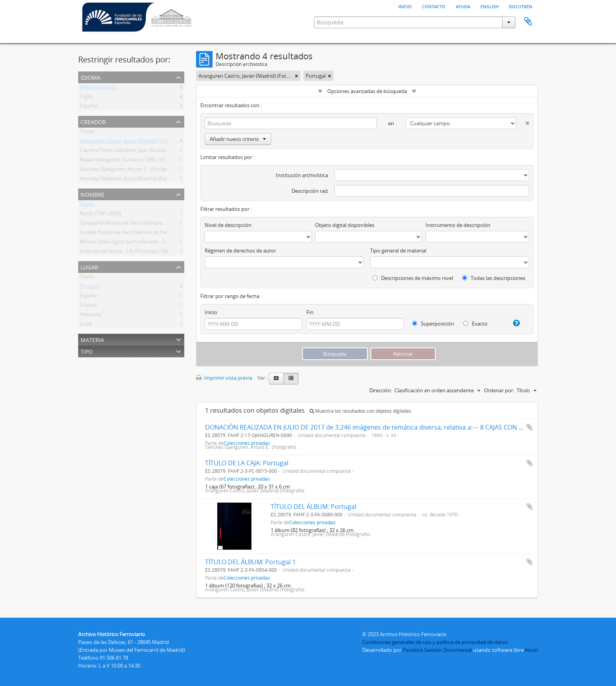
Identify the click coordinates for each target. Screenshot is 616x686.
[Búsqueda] (291, 123)
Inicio (405, 6)
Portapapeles (528, 22)
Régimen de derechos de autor (240, 251)
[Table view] (291, 379)
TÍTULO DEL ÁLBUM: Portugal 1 (250, 562)
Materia (92, 339)
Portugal (90, 287)
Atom (531, 650)
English (489, 6)
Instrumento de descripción (458, 225)
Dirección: (381, 390)
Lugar (89, 266)
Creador (93, 121)
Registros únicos (99, 88)
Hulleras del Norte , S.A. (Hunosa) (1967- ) (127, 252)
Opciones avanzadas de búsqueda (367, 91)
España (88, 297)
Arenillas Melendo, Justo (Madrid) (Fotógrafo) (132, 180)
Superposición (433, 324)
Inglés (87, 98)
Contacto (434, 6)
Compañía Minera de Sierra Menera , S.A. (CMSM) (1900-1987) (151, 224)
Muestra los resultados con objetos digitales (360, 411)
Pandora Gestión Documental (437, 650)
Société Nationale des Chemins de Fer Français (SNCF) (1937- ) (151, 234)
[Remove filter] (297, 76)
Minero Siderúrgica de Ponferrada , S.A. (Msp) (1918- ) (141, 243)
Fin (310, 312)
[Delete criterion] (523, 122)
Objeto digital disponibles (345, 225)
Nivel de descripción (228, 225)
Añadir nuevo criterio (238, 139)
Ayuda (463, 6)
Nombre (93, 194)
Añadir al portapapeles (530, 427)
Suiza (86, 325)
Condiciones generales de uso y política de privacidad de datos (435, 642)
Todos (87, 133)
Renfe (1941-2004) (100, 215)
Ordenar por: (499, 390)
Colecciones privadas (247, 479)
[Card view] (276, 379)
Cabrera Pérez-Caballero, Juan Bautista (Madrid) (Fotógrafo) (149, 152)
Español (89, 107)
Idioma (91, 77)
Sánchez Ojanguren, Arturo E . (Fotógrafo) (128, 170)
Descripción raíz (310, 191)
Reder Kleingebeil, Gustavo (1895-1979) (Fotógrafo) (138, 161)
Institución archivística (302, 175)
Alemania (91, 316)
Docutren (521, 6)
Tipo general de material (398, 251)
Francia (88, 306)
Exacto (475, 324)
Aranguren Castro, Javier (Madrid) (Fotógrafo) (132, 142)
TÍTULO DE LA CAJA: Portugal (247, 463)
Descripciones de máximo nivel (413, 278)
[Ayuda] (513, 323)
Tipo (87, 351)
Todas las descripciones (494, 278)
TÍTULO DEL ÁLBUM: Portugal (313, 507)
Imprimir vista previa (224, 378)
